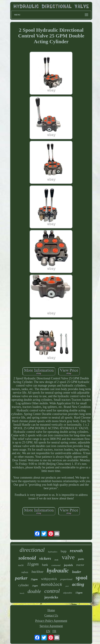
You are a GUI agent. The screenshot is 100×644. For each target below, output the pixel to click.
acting (78, 584)
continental (56, 565)
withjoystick (49, 579)
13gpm (79, 593)
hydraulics (53, 552)
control (52, 591)
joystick (68, 565)
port (67, 586)
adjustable (68, 593)
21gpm (34, 579)
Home (51, 610)
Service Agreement (51, 626)
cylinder (24, 585)
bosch (22, 593)
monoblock (52, 585)
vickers (45, 558)
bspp (64, 551)
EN (48, 631)
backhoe (37, 572)
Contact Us (51, 616)
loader (76, 572)
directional (32, 550)
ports (81, 559)
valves (25, 572)
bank (45, 565)
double (34, 591)
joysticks (51, 597)
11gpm (33, 564)
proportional (66, 579)
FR (54, 631)
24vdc (57, 560)
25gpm (35, 586)
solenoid (27, 558)
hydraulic (58, 571)
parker (21, 578)
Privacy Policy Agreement (51, 621)
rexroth (76, 551)
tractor (80, 565)
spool (82, 578)
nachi (21, 565)
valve (68, 557)
